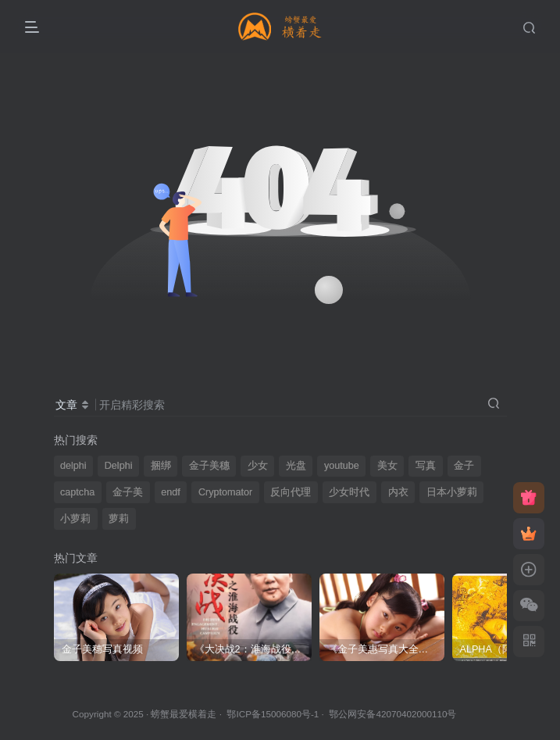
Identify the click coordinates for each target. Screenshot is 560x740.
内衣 (398, 492)
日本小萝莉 (452, 492)
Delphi (119, 466)
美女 (387, 466)
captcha (77, 492)
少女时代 (349, 492)
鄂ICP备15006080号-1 (273, 714)
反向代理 (291, 492)
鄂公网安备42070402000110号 (392, 714)
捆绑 (161, 466)
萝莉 (119, 519)
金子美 (128, 492)
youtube (342, 466)
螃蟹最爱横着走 (184, 714)
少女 (258, 466)
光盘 (296, 466)
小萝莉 (75, 519)
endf (171, 492)
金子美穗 (209, 466)
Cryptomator (225, 492)
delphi (73, 466)
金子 (464, 466)
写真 (426, 466)
